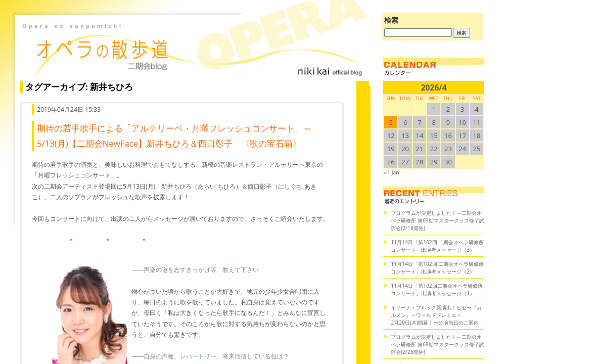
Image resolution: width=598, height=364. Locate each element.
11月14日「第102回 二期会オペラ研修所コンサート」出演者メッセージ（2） (437, 268)
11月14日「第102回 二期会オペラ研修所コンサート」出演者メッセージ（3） (437, 246)
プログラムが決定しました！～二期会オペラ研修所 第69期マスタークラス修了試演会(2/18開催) (438, 220)
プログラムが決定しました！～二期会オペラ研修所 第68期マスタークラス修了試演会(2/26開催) (438, 344)
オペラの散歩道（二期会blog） (192, 48)
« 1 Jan (391, 172)
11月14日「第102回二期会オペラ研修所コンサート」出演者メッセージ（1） (437, 289)
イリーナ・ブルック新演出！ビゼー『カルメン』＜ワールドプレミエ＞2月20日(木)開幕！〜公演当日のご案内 (436, 315)
